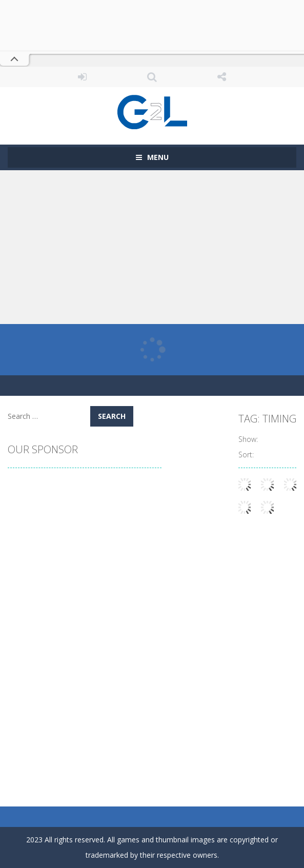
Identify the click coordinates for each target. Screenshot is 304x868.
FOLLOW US (221, 77)
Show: (248, 439)
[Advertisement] (152, 247)
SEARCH (152, 77)
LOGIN (83, 77)
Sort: (246, 455)
